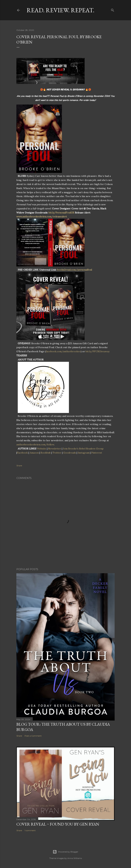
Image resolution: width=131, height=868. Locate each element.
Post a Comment (33, 736)
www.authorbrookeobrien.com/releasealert (42, 217)
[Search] (113, 9)
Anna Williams (75, 858)
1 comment (30, 830)
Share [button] (19, 466)
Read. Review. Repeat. (60, 10)
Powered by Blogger (65, 852)
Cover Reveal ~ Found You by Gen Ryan (58, 824)
